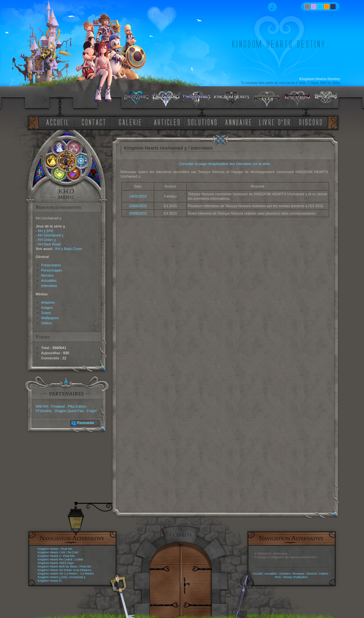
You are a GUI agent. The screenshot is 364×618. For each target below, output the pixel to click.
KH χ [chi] (45, 231)
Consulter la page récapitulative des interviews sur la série (225, 164)
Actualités (49, 281)
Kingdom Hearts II (49, 556)
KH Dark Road (49, 244)
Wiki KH (42, 406)
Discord (311, 574)
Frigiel (92, 411)
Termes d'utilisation (295, 577)
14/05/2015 (138, 196)
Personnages (52, 270)
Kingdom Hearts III (50, 581)
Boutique (299, 574)
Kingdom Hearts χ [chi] (52, 577)
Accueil (257, 574)
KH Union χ (47, 240)
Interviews (49, 286)
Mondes (47, 275)
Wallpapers (50, 318)
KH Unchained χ (51, 235)
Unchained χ (77, 577)
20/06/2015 (138, 206)
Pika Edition (77, 406)
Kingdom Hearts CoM (51, 552)
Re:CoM (73, 552)
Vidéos (46, 323)
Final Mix (67, 549)
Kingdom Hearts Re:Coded (55, 559)
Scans (46, 313)
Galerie (323, 574)
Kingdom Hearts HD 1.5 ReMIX (58, 574)
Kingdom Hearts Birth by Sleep (57, 567)
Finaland (58, 406)
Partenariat (85, 423)
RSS (278, 577)
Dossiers (285, 574)
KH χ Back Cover (69, 249)
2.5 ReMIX (87, 574)
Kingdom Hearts (48, 549)
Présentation (51, 265)
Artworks (48, 302)
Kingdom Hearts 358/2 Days (56, 563)
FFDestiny (44, 411)
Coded (79, 559)
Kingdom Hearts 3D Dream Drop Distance (65, 570)
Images (47, 308)
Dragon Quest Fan (69, 411)
